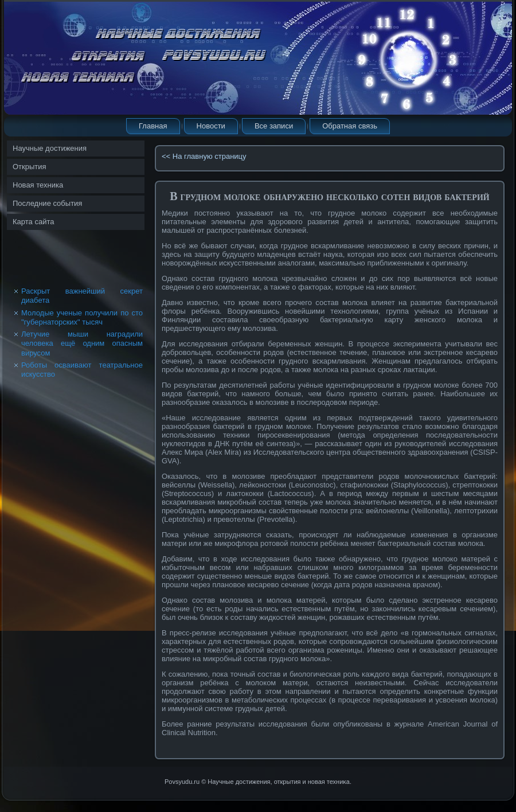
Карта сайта (33, 222)
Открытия (30, 167)
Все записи (274, 126)
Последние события (47, 203)
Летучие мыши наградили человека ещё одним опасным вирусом (82, 343)
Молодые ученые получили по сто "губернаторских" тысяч (82, 317)
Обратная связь (350, 126)
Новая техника (38, 185)
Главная (153, 126)
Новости (211, 126)
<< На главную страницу (204, 156)
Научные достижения (50, 148)
